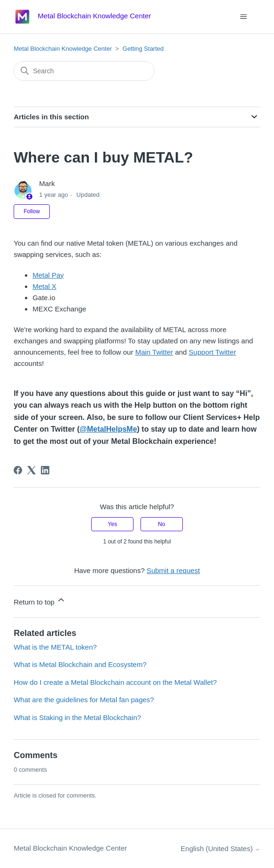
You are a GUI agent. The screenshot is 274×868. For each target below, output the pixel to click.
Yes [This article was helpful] (113, 524)
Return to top (40, 601)
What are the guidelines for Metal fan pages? (84, 700)
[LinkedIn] (45, 470)
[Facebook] (18, 470)
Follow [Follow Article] (32, 211)
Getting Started (143, 49)
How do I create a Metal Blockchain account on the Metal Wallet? (115, 682)
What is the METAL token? (55, 647)
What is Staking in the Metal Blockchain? (77, 717)
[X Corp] (31, 470)
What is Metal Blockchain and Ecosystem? (80, 664)
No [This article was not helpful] (161, 524)
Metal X (44, 286)
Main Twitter (154, 352)
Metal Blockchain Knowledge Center (63, 49)
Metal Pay (48, 275)
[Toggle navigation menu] (244, 17)
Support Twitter (213, 352)
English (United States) (220, 849)
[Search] (84, 71)
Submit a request (173, 570)
